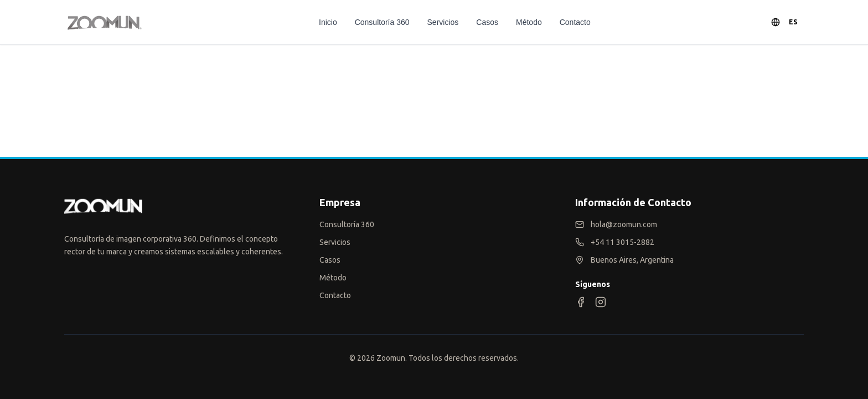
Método (529, 22)
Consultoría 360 (382, 22)
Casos (487, 22)
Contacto (575, 22)
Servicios (443, 22)
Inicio (328, 22)
